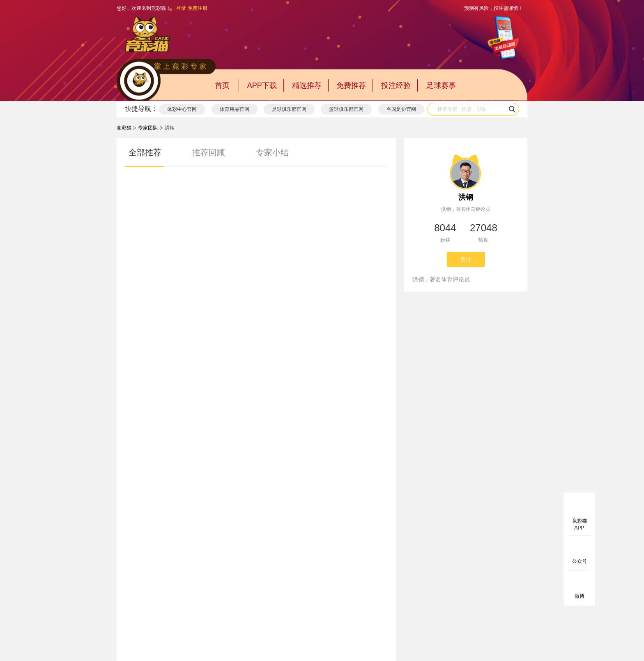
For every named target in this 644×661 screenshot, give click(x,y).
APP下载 (262, 85)
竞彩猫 (124, 128)
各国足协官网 (401, 109)
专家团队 (148, 128)
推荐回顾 (209, 152)
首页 (222, 85)
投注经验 (396, 85)
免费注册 (198, 8)
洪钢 (466, 197)
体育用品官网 (235, 109)
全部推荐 (145, 152)
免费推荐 (351, 85)
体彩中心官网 (182, 109)
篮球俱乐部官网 (346, 109)
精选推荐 (307, 85)
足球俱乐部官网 (289, 109)
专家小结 (272, 152)
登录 (181, 8)
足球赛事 (441, 85)
